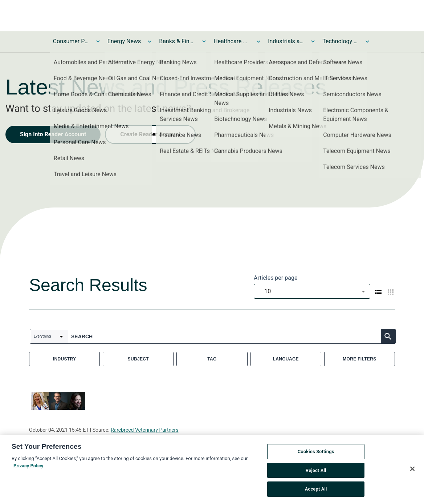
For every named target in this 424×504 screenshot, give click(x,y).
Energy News (124, 41)
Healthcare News (232, 41)
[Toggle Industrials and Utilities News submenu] (313, 41)
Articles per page (276, 278)
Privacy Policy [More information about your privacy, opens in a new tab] (28, 466)
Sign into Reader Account (53, 134)
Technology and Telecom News (341, 41)
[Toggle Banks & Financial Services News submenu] (204, 41)
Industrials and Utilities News (286, 41)
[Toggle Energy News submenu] (150, 41)
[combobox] (312, 291)
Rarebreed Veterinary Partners (145, 430)
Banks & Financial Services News (177, 41)
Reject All (316, 471)
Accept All (316, 490)
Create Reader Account (150, 134)
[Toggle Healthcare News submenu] (258, 41)
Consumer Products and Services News (71, 41)
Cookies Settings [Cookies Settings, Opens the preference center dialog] (316, 452)
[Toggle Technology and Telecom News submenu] (367, 41)
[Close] (412, 469)
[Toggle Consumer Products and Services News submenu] (98, 41)
